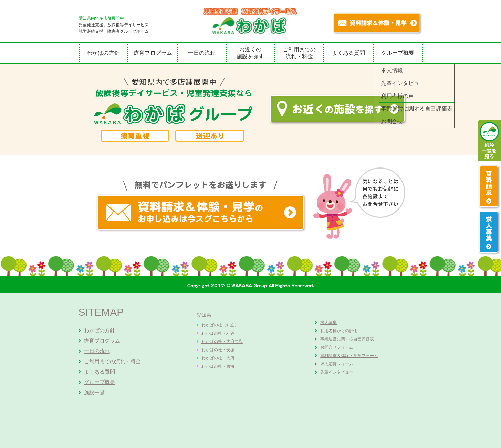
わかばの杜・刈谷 (218, 333)
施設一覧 (94, 392)
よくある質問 (348, 53)
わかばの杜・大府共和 (222, 342)
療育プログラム (153, 53)
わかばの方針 (103, 53)
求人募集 (328, 323)
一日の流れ (202, 53)
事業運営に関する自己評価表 (347, 339)
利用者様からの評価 (339, 331)
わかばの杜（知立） (220, 325)
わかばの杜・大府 (218, 358)
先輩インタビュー (337, 372)
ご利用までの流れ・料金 (299, 53)
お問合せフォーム (337, 347)
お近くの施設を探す (250, 53)
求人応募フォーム (337, 364)
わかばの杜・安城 (218, 350)
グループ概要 (398, 53)
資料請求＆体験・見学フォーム (349, 356)
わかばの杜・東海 (218, 366)
